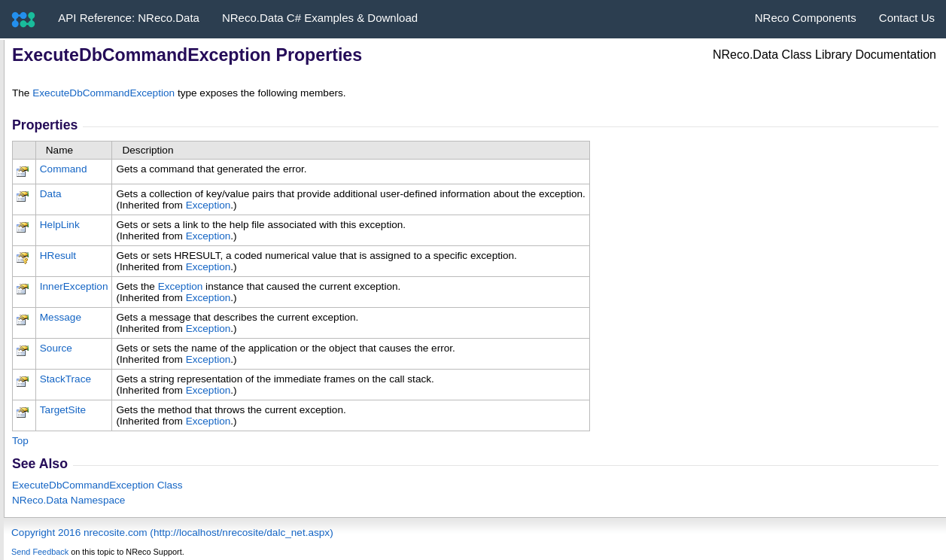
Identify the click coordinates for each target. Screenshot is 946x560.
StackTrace (65, 379)
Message (61, 317)
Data (51, 194)
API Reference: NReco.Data (129, 18)
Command (64, 169)
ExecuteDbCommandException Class (97, 485)
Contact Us (907, 18)
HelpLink (60, 225)
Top (20, 441)
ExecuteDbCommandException (103, 93)
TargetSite (63, 410)
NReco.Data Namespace (68, 500)
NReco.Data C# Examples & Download (320, 18)
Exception (208, 205)
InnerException (74, 286)
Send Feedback (40, 552)
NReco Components (806, 18)
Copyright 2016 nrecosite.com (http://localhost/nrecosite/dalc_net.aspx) (172, 533)
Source (56, 348)
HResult (58, 256)
